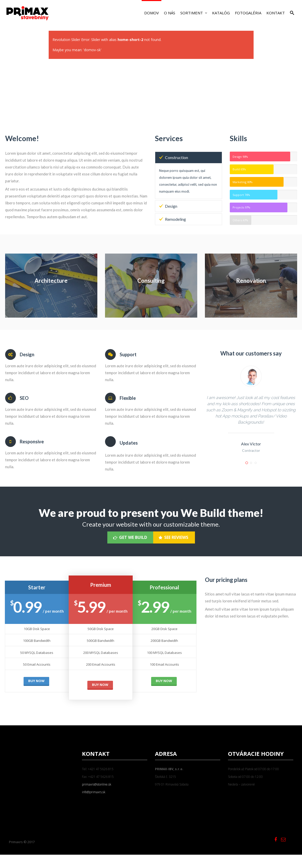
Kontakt (276, 13)
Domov (152, 13)
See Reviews (173, 537)
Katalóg (221, 13)
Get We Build (130, 537)
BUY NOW (36, 681)
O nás (170, 13)
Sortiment (194, 13)
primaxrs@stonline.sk (97, 784)
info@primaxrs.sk (94, 792)
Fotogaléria (248, 13)
